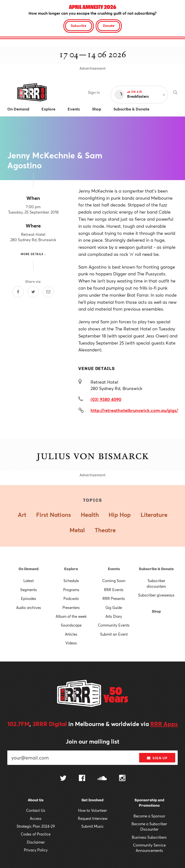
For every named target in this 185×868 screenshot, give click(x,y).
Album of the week (71, 616)
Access (36, 818)
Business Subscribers (149, 837)
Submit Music (92, 826)
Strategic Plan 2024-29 (36, 826)
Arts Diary (114, 616)
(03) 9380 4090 (106, 399)
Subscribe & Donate (156, 569)
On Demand (29, 569)
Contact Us (36, 810)
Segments (29, 590)
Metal (77, 530)
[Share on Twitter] (33, 292)
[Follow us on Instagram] (122, 779)
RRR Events (114, 590)
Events (114, 569)
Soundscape (71, 625)
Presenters (71, 608)
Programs (71, 590)
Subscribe (79, 26)
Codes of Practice (36, 834)
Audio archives (29, 608)
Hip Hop (120, 515)
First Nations (54, 515)
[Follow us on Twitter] (63, 779)
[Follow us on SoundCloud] (102, 779)
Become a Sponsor (149, 816)
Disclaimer (36, 842)
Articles (71, 634)
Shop (156, 611)
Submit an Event (114, 634)
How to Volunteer (92, 810)
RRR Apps (164, 724)
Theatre (105, 530)
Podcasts (71, 598)
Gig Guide (114, 608)
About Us (36, 800)
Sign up (157, 758)
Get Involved (92, 800)
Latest (29, 581)
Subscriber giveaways (156, 595)
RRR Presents (114, 598)
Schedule (71, 581)
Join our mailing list (92, 741)
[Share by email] (48, 292)
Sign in (94, 92)
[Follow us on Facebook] (82, 779)
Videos (71, 643)
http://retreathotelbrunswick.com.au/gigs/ (134, 410)
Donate (109, 26)
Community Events (114, 625)
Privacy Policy (36, 850)
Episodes (29, 598)
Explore (71, 569)
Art (22, 515)
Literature (154, 515)
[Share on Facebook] (18, 292)
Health (90, 515)
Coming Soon (114, 581)
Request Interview (93, 818)
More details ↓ (33, 254)
